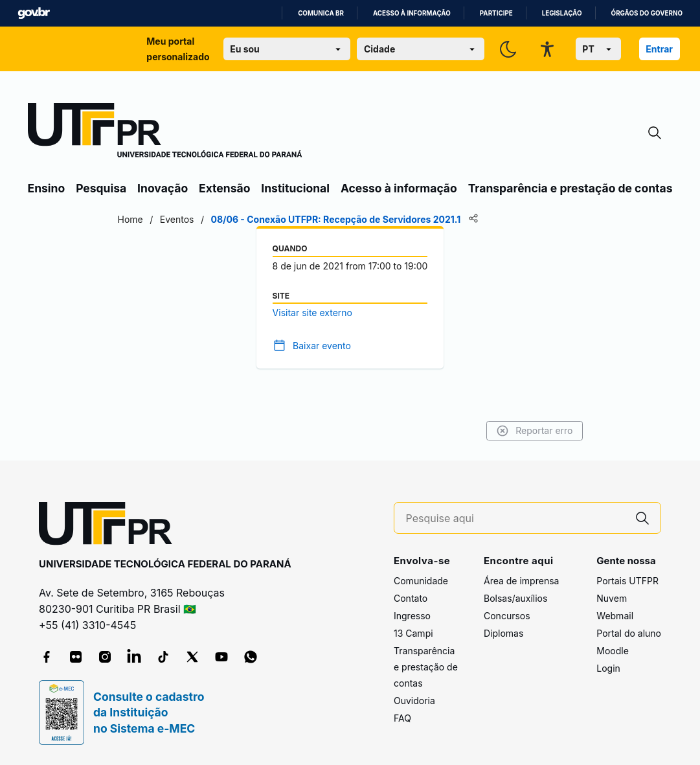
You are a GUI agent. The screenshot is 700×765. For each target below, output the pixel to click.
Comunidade (421, 581)
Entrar (659, 49)
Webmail (615, 616)
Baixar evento (322, 346)
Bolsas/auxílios (515, 598)
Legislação (562, 13)
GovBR (34, 13)
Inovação (163, 188)
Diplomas (503, 633)
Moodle (613, 651)
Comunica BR (321, 13)
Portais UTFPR (627, 581)
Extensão (224, 188)
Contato (411, 598)
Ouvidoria (414, 701)
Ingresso (412, 616)
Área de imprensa (521, 581)
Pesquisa (101, 188)
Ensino (47, 188)
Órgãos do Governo (647, 13)
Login (608, 668)
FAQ (402, 718)
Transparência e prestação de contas (570, 188)
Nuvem (612, 598)
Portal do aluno (629, 633)
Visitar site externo (312, 313)
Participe (496, 13)
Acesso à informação (412, 13)
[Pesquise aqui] (515, 519)
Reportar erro (535, 431)
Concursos (507, 616)
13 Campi (413, 633)
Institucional (295, 188)
